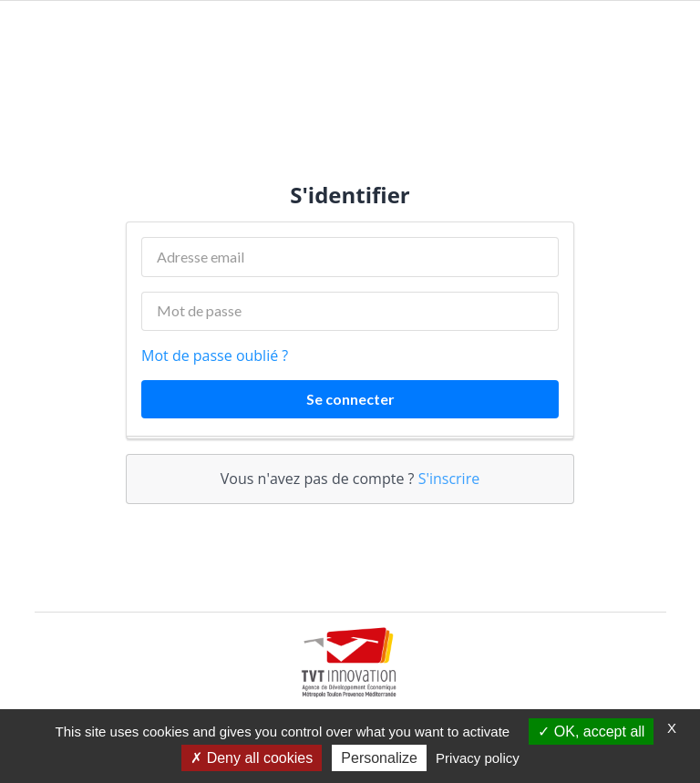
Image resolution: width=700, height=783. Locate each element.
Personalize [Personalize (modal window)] (379, 758)
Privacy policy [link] (478, 758)
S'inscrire (449, 479)
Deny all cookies (252, 758)
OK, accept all (591, 731)
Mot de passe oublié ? (215, 355)
